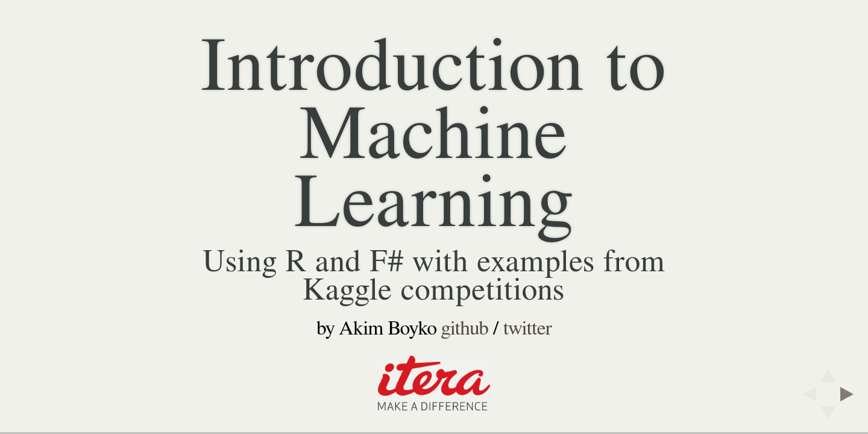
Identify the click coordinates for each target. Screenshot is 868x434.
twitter (528, 329)
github (465, 329)
